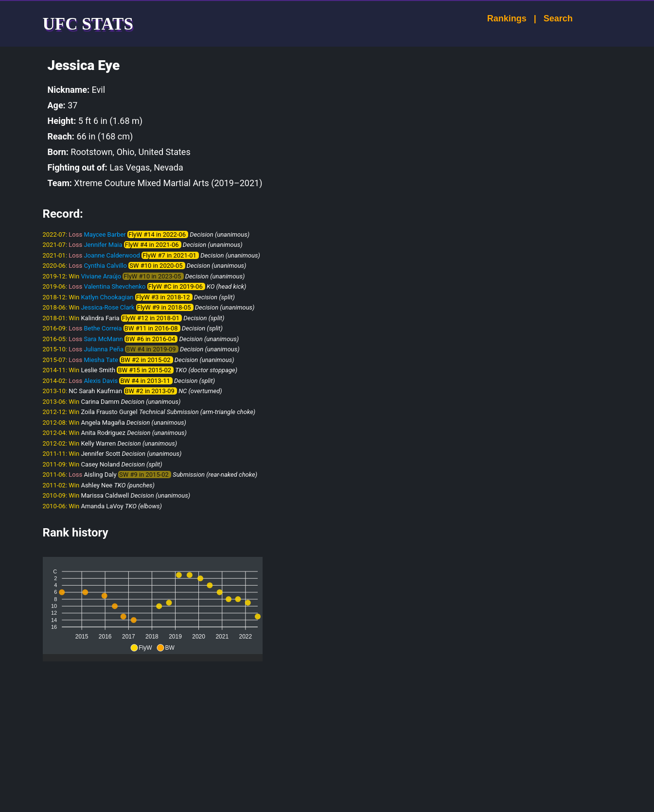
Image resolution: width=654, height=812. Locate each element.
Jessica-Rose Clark (107, 307)
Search (549, 18)
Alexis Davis (101, 381)
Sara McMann (103, 339)
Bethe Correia (103, 328)
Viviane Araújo (101, 276)
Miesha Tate (101, 360)
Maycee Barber (105, 234)
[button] (141, 648)
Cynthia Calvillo (105, 266)
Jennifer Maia (103, 245)
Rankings (498, 18)
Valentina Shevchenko (115, 286)
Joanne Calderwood (112, 255)
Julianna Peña (104, 349)
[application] (153, 605)
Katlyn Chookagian (107, 297)
